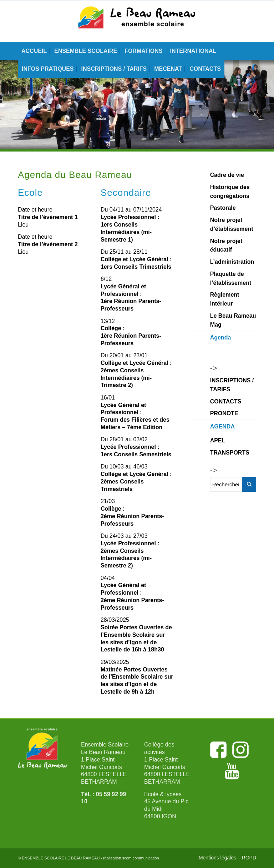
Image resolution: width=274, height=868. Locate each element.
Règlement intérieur (225, 299)
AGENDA (222, 426)
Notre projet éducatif (226, 245)
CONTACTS (226, 401)
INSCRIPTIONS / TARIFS (232, 385)
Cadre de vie (227, 175)
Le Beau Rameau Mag (233, 320)
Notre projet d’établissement (232, 224)
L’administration (232, 262)
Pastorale (223, 208)
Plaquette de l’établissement (231, 278)
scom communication (140, 858)
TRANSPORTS (230, 453)
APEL (218, 440)
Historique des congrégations (230, 192)
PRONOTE (224, 413)
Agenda (221, 338)
